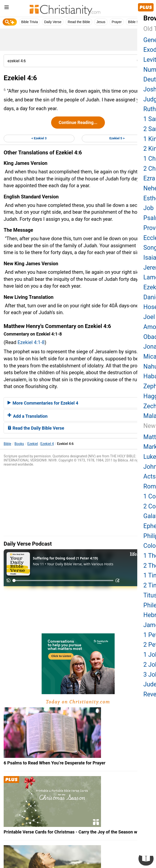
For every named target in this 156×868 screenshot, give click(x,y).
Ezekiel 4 (47, 444)
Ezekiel (33, 444)
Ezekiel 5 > (117, 138)
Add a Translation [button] (28, 416)
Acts (149, 476)
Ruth (150, 109)
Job (148, 208)
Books (19, 444)
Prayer (117, 22)
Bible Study (137, 22)
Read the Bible (79, 22)
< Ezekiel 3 (39, 138)
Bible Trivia (29, 22)
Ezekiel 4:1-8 (31, 342)
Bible (7, 444)
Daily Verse (53, 22)
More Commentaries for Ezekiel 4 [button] (43, 403)
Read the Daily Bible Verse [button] (36, 428)
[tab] (78, 403)
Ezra (149, 178)
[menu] (7, 8)
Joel (149, 317)
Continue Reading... (78, 122)
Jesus (101, 22)
